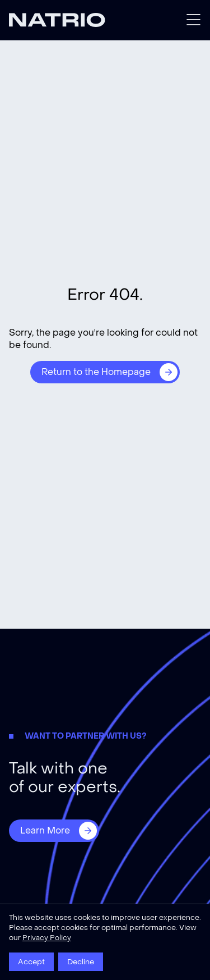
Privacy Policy (47, 938)
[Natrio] (57, 20)
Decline (81, 962)
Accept (31, 962)
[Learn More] (54, 831)
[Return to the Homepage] (105, 372)
